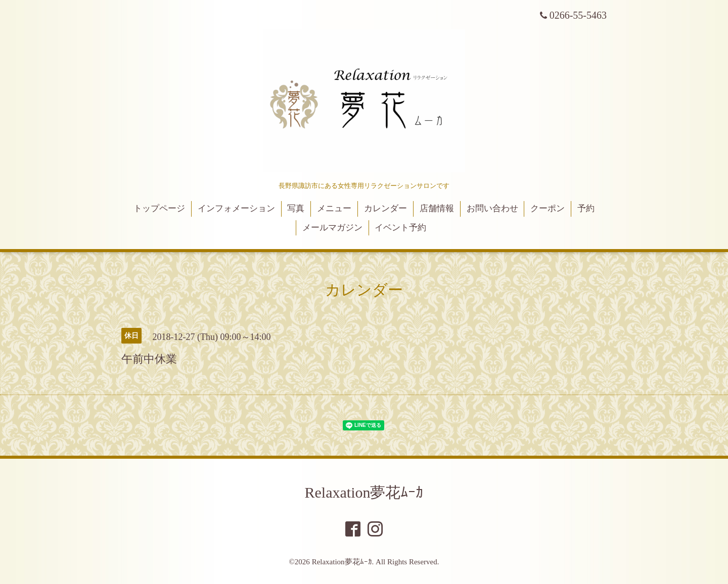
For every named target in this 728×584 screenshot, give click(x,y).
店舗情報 (437, 208)
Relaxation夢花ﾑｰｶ (364, 492)
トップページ (159, 208)
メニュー (334, 208)
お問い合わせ (492, 208)
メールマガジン (332, 228)
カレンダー (385, 208)
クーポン (548, 208)
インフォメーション (236, 208)
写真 (296, 208)
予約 (586, 208)
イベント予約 (400, 228)
